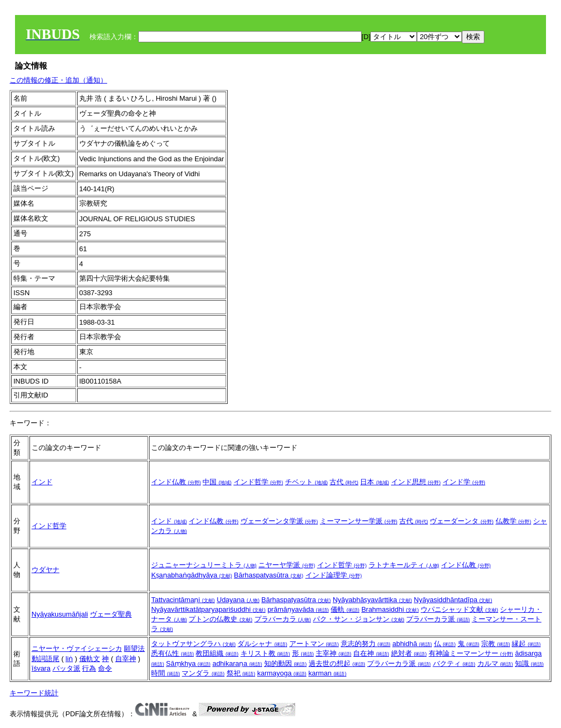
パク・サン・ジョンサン (359, 619)
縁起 (526, 644)
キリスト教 (265, 653)
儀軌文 (90, 659)
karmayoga (282, 673)
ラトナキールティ (404, 565)
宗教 (496, 644)
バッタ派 (66, 668)
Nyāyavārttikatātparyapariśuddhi (208, 609)
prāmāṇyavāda (298, 609)
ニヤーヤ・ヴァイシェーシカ (77, 648)
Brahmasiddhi (390, 609)
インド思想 (416, 482)
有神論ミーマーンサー (471, 653)
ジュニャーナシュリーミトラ (204, 565)
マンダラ (203, 673)
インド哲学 (259, 482)
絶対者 (409, 653)
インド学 (464, 482)
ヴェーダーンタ (462, 521)
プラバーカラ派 (438, 619)
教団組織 (217, 653)
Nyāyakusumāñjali (60, 614)
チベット (306, 482)
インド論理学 (334, 575)
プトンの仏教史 (220, 619)
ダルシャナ (262, 644)
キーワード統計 (34, 693)
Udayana (238, 600)
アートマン (314, 644)
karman (327, 673)
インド (42, 482)
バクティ (454, 663)
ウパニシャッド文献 (459, 609)
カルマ (495, 663)
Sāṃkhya (188, 663)
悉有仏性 (173, 653)
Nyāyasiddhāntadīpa (453, 600)
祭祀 (241, 673)
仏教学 (514, 521)
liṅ (69, 659)
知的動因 (286, 663)
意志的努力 (366, 644)
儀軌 (345, 609)
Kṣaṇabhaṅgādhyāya (192, 575)
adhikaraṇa (237, 663)
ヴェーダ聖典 (111, 614)
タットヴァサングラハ (193, 644)
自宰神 (126, 659)
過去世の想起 (337, 663)
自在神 (371, 653)
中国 (217, 482)
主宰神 (334, 653)
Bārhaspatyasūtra (269, 575)
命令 (105, 668)
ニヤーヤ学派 (287, 565)
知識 (529, 663)
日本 (375, 482)
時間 (166, 673)
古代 (344, 482)
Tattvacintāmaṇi (183, 600)
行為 (89, 668)
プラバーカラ (283, 619)
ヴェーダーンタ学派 (279, 521)
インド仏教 (176, 482)
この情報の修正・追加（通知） (58, 80)
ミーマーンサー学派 (359, 521)
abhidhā (412, 644)
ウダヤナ (46, 570)
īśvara (41, 668)
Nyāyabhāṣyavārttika (372, 600)
